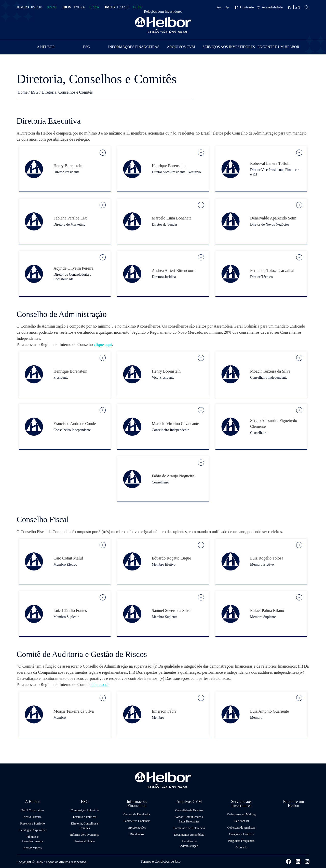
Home (23, 92)
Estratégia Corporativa (32, 830)
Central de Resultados (137, 814)
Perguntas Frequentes (241, 841)
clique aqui (103, 344)
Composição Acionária (85, 810)
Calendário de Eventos (189, 810)
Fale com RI (241, 821)
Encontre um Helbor (279, 47)
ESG (88, 47)
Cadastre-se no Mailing (241, 814)
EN (298, 8)
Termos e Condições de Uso (161, 861)
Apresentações (137, 827)
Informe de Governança (85, 834)
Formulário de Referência (189, 828)
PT (290, 8)
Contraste (244, 7)
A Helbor (46, 47)
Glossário (241, 847)
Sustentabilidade (85, 841)
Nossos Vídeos (32, 848)
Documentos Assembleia (189, 834)
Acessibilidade (270, 7)
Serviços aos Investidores (230, 47)
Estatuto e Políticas (85, 817)
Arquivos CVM (183, 47)
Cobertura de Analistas (241, 827)
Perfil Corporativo (33, 810)
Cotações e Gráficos (241, 834)
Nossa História (32, 817)
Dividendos (137, 834)
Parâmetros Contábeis (137, 821)
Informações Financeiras (135, 47)
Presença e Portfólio (32, 823)
